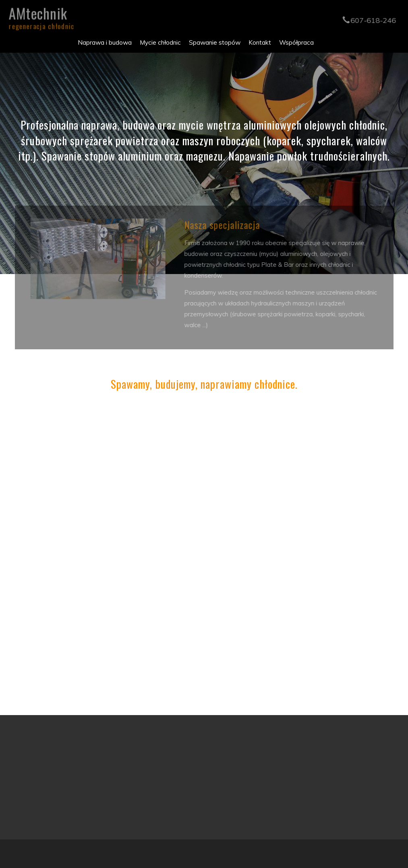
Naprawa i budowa (105, 42)
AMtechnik (39, 16)
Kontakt (260, 42)
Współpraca (296, 42)
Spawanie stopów (215, 42)
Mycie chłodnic (160, 42)
